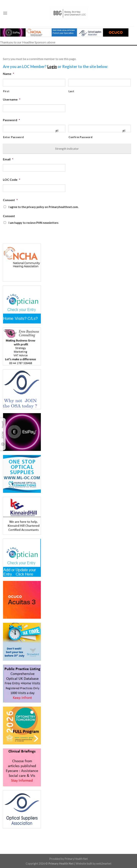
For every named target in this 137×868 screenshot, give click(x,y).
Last (71, 91)
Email (8, 159)
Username (12, 99)
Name (8, 74)
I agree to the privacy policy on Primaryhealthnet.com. (44, 207)
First (6, 91)
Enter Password (13, 137)
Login (52, 66)
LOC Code (12, 180)
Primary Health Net (76, 859)
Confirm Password (81, 137)
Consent (10, 200)
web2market (104, 864)
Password (11, 120)
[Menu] (5, 13)
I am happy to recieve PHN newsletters (33, 223)
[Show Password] (57, 132)
